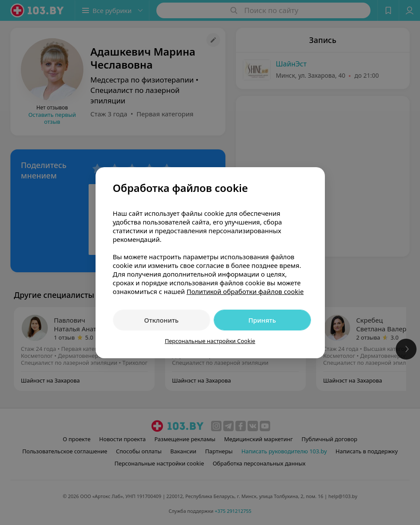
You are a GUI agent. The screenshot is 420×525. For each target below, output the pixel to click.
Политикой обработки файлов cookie (245, 291)
